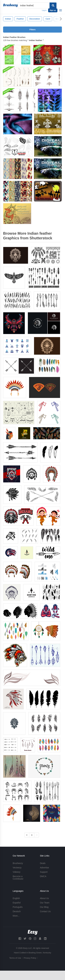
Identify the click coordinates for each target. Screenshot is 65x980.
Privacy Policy (30, 958)
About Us (44, 898)
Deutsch (17, 911)
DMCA (43, 876)
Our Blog (44, 907)
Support (44, 872)
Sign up (53, 10)
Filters (32, 30)
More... (16, 916)
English (16, 898)
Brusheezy (18, 863)
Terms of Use (15, 958)
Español (17, 903)
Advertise (44, 868)
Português (18, 907)
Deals (43, 863)
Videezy (17, 872)
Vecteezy (17, 868)
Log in (44, 10)
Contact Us (45, 911)
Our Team (45, 903)
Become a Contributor (18, 878)
